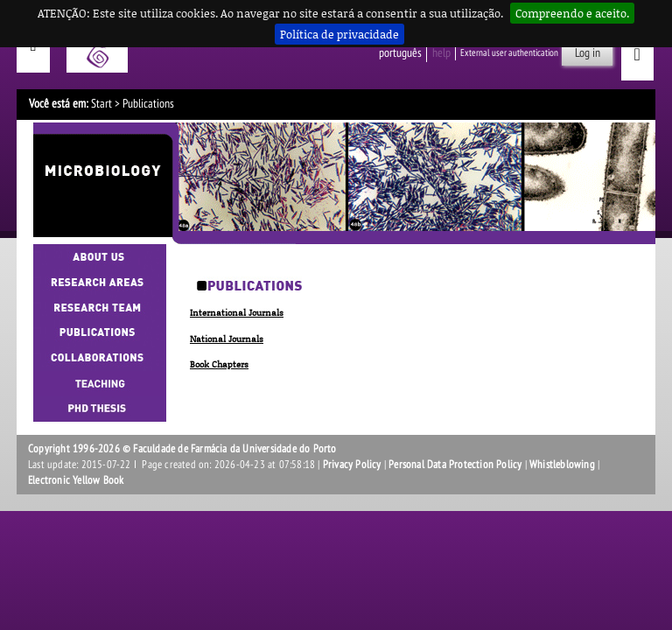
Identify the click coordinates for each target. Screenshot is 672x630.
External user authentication (509, 53)
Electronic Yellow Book (76, 480)
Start (101, 104)
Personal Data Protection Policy (455, 465)
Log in (588, 53)
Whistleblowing (562, 465)
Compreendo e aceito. (572, 13)
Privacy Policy (352, 465)
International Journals (237, 312)
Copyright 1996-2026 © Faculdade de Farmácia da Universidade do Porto (182, 449)
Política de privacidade (339, 34)
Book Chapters (219, 364)
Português (400, 53)
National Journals (227, 339)
